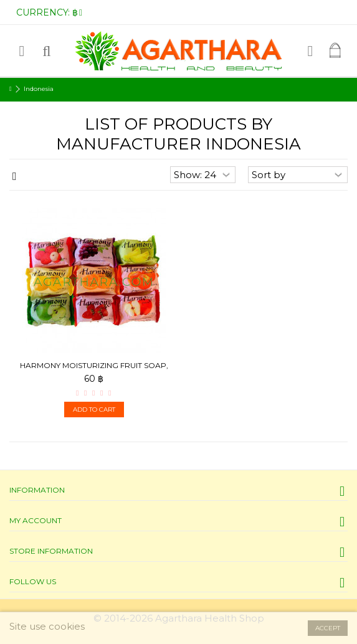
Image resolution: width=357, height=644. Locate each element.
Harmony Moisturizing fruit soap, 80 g (94, 370)
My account (36, 520)
